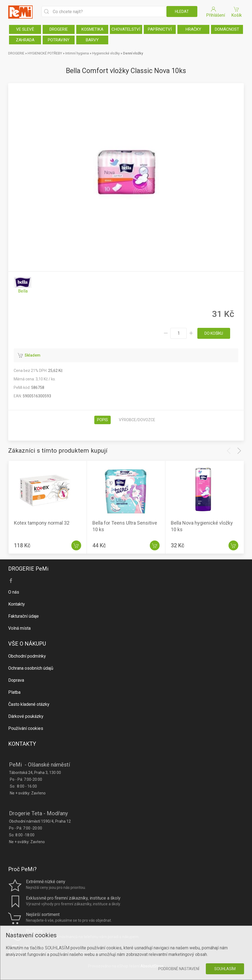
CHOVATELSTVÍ (126, 29)
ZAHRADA (25, 40)
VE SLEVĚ (25, 29)
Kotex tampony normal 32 (42, 523)
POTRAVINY (59, 40)
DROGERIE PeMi (28, 569)
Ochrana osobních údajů (31, 668)
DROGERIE (59, 29)
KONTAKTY (22, 744)
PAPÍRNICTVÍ (160, 29)
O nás (14, 592)
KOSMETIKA (92, 29)
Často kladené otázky (29, 704)
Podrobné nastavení (179, 969)
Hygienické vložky (106, 53)
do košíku (214, 333)
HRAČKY (193, 29)
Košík (236, 12)
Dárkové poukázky (26, 716)
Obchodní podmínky (27, 656)
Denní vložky (133, 53)
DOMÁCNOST (227, 29)
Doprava (16, 680)
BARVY (92, 40)
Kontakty (17, 604)
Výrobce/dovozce (137, 420)
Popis (102, 420)
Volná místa (19, 628)
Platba (14, 692)
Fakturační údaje (24, 616)
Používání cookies (26, 728)
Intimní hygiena (77, 53)
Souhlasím (225, 969)
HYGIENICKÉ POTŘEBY (45, 53)
